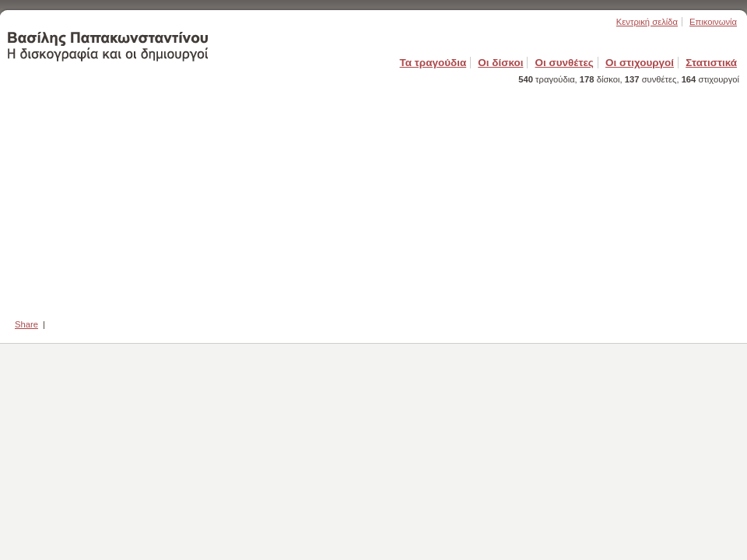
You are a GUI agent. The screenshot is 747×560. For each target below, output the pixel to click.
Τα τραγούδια (433, 63)
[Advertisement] (373, 197)
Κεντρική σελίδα (647, 22)
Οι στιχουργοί (640, 63)
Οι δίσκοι (500, 63)
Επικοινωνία (713, 22)
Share (26, 324)
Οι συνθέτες (565, 63)
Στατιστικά (711, 63)
